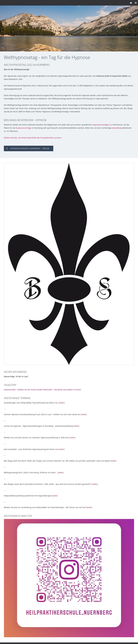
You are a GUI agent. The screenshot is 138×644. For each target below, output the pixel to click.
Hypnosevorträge (24, 128)
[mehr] (62, 403)
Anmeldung (117, 128)
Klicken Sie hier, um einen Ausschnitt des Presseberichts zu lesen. (33, 138)
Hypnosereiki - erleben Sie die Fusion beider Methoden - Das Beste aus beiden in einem (42, 390)
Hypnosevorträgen (101, 125)
